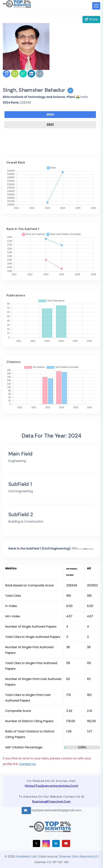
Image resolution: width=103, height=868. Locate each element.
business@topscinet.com (51, 801)
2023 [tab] (50, 125)
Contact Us (27, 764)
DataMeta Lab (26, 856)
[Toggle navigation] (96, 6)
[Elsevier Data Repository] (78, 856)
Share (91, 19)
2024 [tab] (50, 114)
